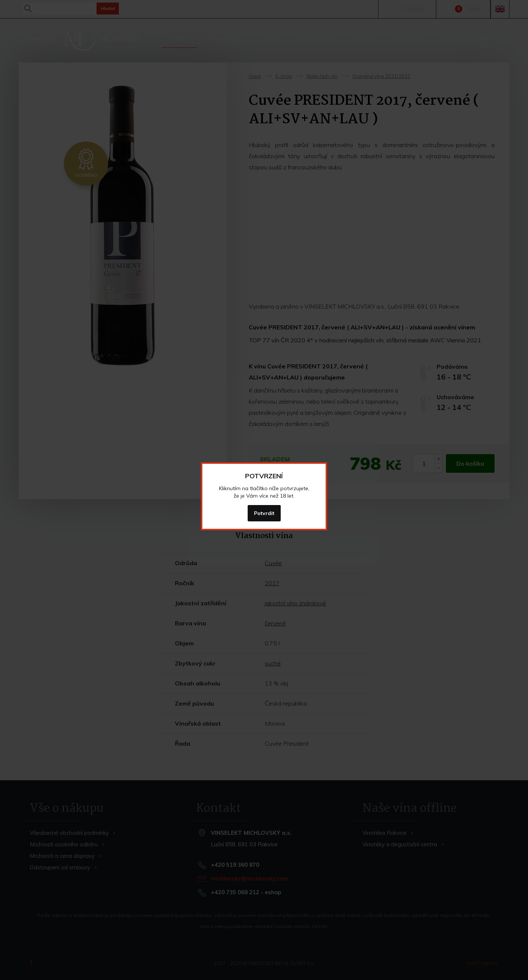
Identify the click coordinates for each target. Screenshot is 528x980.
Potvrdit (264, 513)
